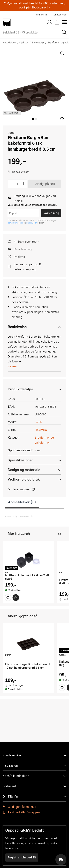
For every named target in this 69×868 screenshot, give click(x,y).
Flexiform (41, 430)
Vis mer (13, 366)
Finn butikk (42, 15)
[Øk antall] (24, 184)
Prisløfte (19, 257)
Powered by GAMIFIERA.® (19, 516)
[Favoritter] (8, 598)
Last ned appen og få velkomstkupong (28, 267)
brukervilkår (32, 223)
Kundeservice (59, 15)
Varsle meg (51, 213)
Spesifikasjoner (20, 460)
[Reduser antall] (11, 184)
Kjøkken (24, 42)
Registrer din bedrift (22, 857)
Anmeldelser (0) (22, 502)
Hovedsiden (9, 42)
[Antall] (17, 184)
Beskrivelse (17, 327)
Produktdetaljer (20, 389)
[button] (62, 119)
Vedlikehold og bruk (24, 479)
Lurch (11, 133)
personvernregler (16, 223)
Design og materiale (24, 470)
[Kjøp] (16, 598)
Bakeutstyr (38, 42)
